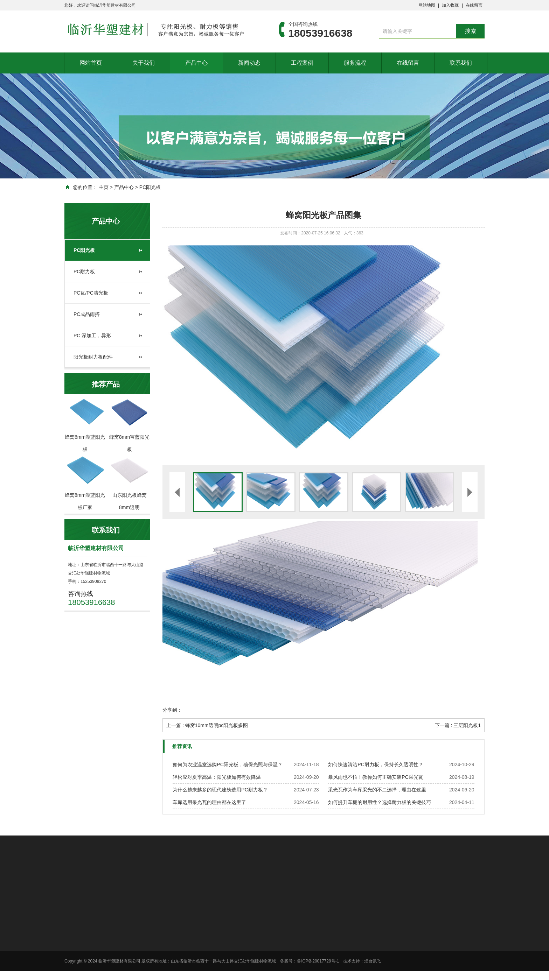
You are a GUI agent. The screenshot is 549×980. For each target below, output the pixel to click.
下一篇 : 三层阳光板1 (458, 725)
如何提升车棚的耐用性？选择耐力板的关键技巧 (380, 802)
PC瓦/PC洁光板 (91, 293)
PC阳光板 (150, 187)
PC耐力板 (84, 272)
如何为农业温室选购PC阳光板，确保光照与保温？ (227, 764)
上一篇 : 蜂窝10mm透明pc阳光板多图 (207, 725)
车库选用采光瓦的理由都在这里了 (209, 802)
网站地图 (427, 5)
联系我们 (461, 63)
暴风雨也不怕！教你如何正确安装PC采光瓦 (376, 777)
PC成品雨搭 (87, 314)
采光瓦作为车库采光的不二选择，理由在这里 (377, 790)
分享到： (172, 710)
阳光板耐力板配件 (93, 357)
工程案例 (302, 63)
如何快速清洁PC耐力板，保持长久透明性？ (376, 764)
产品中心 (196, 63)
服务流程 (355, 63)
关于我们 (144, 63)
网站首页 (91, 63)
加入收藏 (450, 5)
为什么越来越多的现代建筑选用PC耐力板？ (220, 790)
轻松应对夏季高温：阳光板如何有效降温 (217, 777)
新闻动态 (249, 63)
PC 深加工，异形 (92, 336)
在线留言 (474, 5)
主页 (104, 187)
